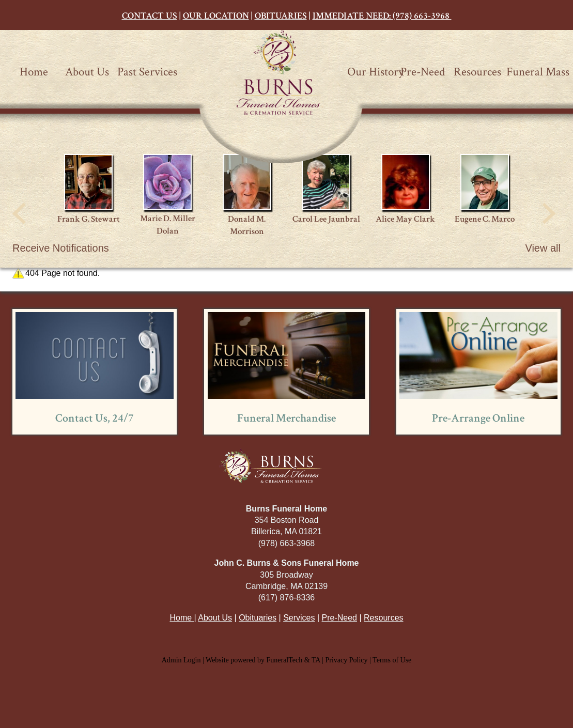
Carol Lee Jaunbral (326, 219)
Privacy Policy (347, 660)
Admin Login (181, 660)
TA (316, 660)
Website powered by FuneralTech (254, 660)
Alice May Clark (405, 219)
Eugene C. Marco (485, 219)
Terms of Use (392, 660)
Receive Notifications (61, 248)
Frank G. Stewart (89, 219)
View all (543, 248)
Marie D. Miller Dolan (168, 225)
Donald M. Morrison (247, 225)
